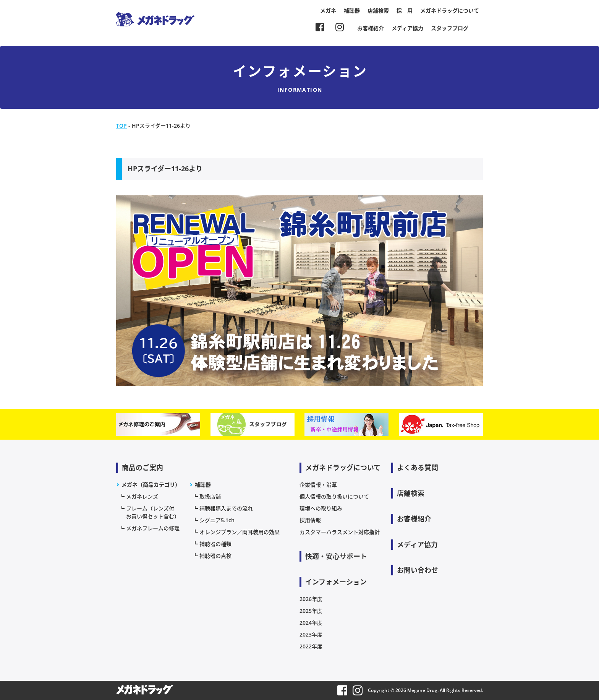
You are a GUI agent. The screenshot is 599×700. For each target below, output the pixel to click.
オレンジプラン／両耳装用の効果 (240, 532)
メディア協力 (407, 28)
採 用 (405, 11)
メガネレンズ (142, 496)
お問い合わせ (418, 570)
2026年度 (311, 599)
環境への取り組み (321, 508)
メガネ (328, 11)
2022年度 (311, 646)
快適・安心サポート (336, 556)
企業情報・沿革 (318, 485)
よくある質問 (418, 468)
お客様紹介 (371, 28)
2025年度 (311, 611)
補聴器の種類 (215, 544)
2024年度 (311, 623)
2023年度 (311, 634)
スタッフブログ (450, 28)
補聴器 (352, 11)
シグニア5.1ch (217, 520)
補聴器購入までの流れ (226, 508)
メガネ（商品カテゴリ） (151, 485)
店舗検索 (378, 11)
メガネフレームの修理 (153, 528)
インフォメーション (336, 582)
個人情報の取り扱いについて (334, 496)
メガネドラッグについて (450, 11)
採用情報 (310, 520)
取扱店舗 (210, 496)
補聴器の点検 (215, 556)
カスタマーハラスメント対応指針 (340, 532)
